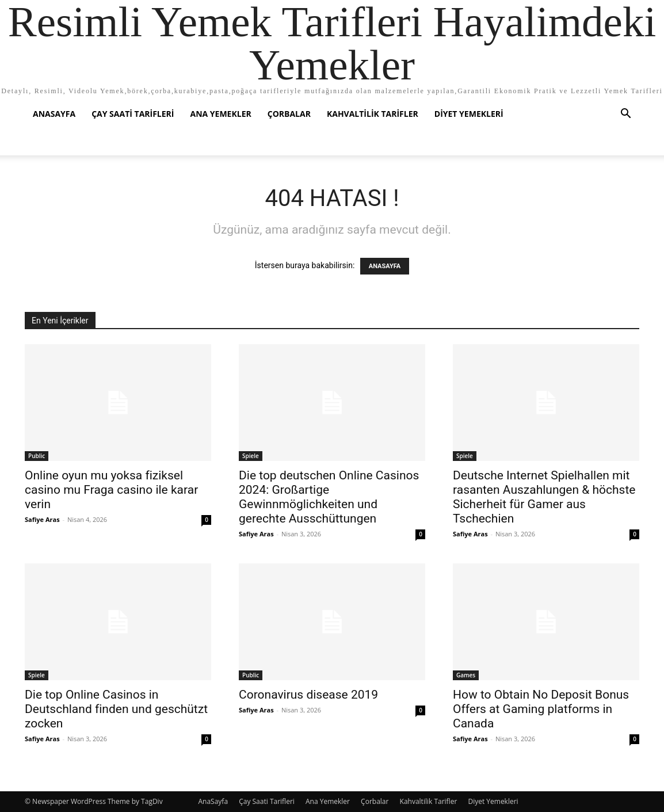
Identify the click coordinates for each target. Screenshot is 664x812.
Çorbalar (289, 114)
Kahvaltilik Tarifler (373, 114)
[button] (625, 115)
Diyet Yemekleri (469, 114)
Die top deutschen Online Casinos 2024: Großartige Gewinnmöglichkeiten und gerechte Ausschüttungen (329, 497)
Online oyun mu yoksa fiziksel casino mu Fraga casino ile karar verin (111, 490)
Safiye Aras (42, 519)
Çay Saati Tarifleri (133, 114)
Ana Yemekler (220, 114)
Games (466, 675)
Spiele (251, 456)
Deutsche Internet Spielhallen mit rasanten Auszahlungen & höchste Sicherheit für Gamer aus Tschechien (544, 497)
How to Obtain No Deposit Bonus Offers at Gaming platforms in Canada (541, 709)
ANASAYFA (385, 266)
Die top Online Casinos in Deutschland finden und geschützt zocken (116, 709)
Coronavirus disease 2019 (308, 695)
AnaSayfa (54, 114)
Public (37, 456)
